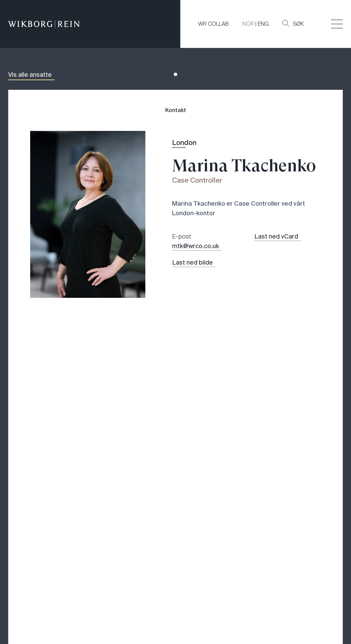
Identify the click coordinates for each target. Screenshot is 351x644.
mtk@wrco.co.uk (196, 246)
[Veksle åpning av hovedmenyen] (337, 24)
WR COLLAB (213, 24)
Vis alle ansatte (30, 75)
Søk (293, 24)
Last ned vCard (276, 236)
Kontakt (176, 110)
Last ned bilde (192, 263)
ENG (263, 24)
